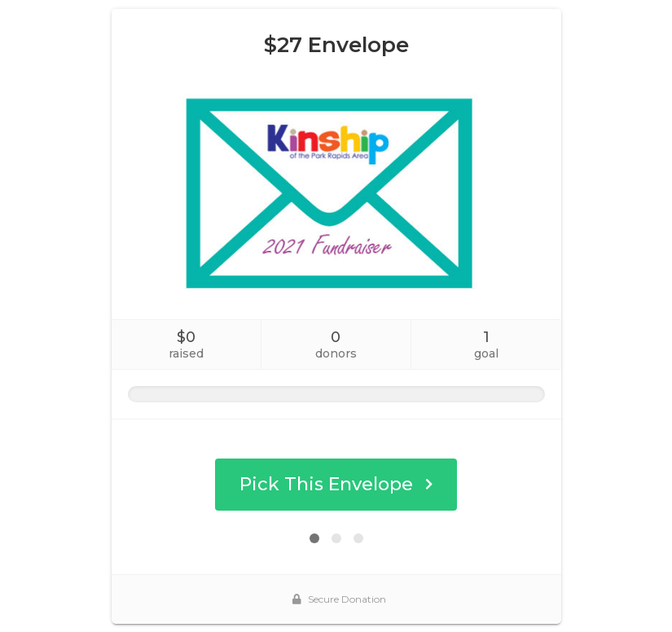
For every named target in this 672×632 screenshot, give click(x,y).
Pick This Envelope (336, 484)
